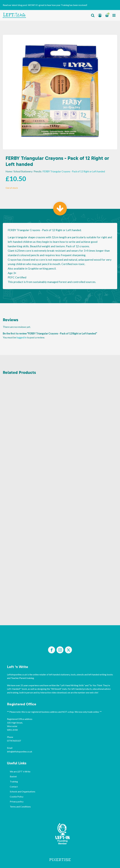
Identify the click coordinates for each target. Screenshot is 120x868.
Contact (14, 787)
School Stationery (23, 172)
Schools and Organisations (23, 791)
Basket (13, 776)
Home (9, 172)
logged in (22, 337)
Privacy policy (17, 801)
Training (14, 781)
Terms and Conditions (20, 807)
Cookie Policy (17, 797)
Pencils (38, 172)
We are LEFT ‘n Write (20, 771)
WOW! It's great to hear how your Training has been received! (58, 5)
